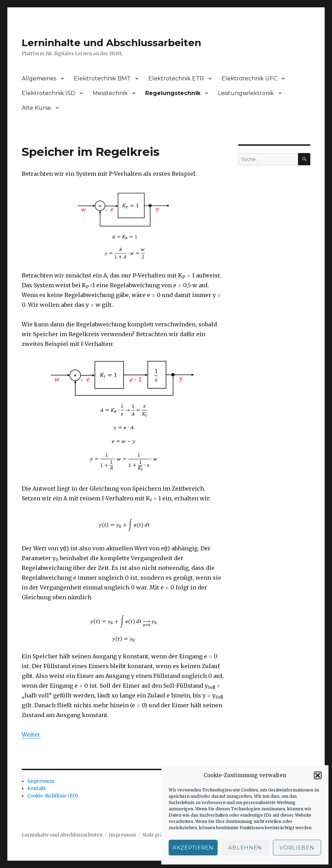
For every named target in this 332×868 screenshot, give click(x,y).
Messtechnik (110, 93)
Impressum (41, 781)
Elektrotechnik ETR (176, 78)
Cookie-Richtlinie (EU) (52, 796)
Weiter (31, 735)
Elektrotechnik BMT (102, 78)
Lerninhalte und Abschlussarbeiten (111, 43)
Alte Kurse (36, 108)
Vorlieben (297, 848)
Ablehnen (245, 848)
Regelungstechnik (173, 93)
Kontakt (37, 789)
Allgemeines (39, 78)
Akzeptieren (193, 848)
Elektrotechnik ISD (48, 93)
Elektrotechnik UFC (249, 78)
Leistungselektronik (246, 93)
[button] (318, 775)
